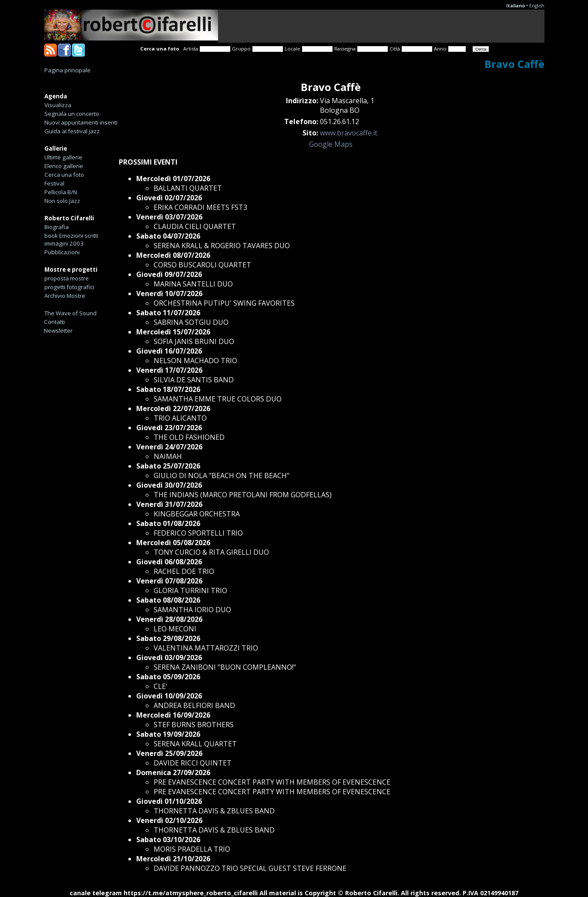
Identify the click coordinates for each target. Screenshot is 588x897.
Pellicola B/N (61, 192)
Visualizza (58, 105)
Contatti (54, 322)
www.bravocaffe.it (349, 133)
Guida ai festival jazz (72, 131)
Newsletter (58, 330)
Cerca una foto (64, 175)
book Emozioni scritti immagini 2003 (71, 239)
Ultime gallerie (63, 157)
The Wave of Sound (71, 313)
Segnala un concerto (72, 114)
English (537, 6)
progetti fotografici (69, 287)
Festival (54, 183)
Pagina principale (67, 70)
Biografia (57, 227)
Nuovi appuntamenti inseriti (81, 122)
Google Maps (331, 144)
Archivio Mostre (65, 296)
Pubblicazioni (62, 252)
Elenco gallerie (64, 166)
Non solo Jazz (62, 201)
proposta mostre (67, 278)
